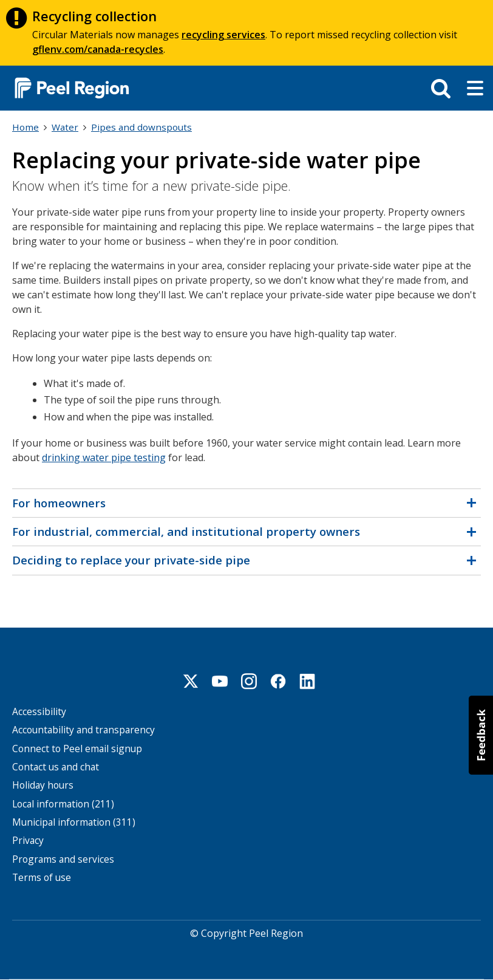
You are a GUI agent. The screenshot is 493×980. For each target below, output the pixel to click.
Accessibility (39, 712)
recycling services (223, 35)
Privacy (28, 841)
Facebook (278, 681)
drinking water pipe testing (104, 457)
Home (25, 127)
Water (65, 127)
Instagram (249, 681)
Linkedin (307, 681)
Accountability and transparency (83, 730)
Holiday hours (43, 785)
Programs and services (63, 859)
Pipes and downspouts (141, 127)
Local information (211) (63, 804)
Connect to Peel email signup (77, 749)
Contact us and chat (56, 767)
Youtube (220, 681)
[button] (481, 735)
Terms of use (42, 878)
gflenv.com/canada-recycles (98, 49)
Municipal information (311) (74, 822)
